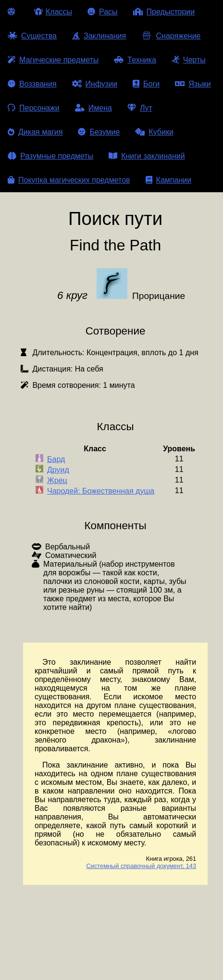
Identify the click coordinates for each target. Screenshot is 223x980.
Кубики (154, 132)
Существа (32, 36)
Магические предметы (53, 60)
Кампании (169, 180)
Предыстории (164, 12)
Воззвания (32, 84)
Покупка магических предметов (69, 180)
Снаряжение (171, 36)
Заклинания (99, 36)
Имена (93, 108)
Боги (146, 84)
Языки (193, 84)
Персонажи (34, 108)
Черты (189, 60)
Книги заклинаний (147, 156)
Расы (103, 12)
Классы (53, 12)
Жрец (57, 480)
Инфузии (95, 84)
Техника (135, 60)
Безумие (99, 132)
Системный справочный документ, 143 (142, 866)
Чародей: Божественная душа (101, 491)
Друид (58, 470)
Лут (140, 108)
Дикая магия (35, 132)
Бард (56, 459)
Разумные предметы (50, 156)
